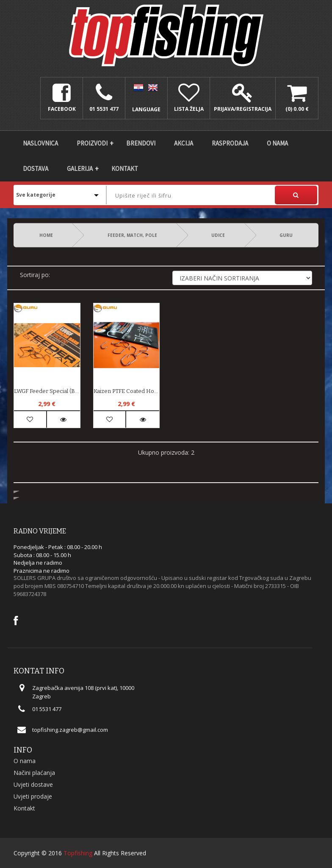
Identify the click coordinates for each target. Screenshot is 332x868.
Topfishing (78, 853)
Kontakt (125, 169)
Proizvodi (92, 143)
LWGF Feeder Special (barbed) (47, 391)
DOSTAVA (36, 169)
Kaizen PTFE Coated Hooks (127, 391)
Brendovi (141, 143)
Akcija (184, 143)
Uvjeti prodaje (33, 796)
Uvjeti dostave (33, 784)
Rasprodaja (230, 143)
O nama (277, 143)
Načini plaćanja (34, 773)
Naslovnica (40, 143)
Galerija (80, 169)
